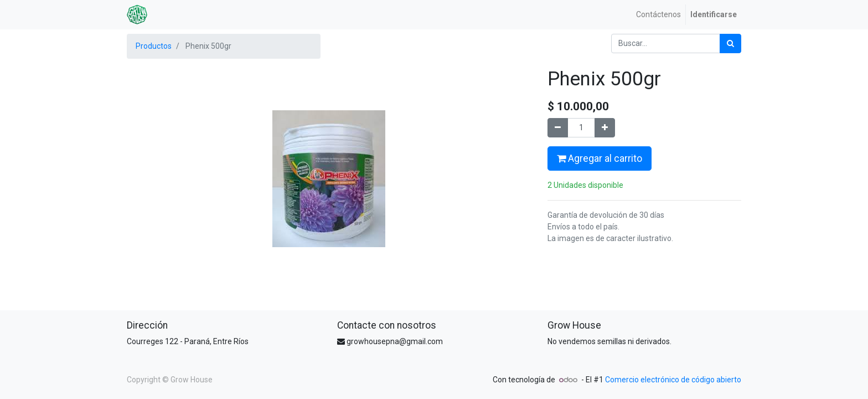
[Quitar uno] (558, 128)
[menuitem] (658, 15)
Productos (154, 46)
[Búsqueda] (730, 44)
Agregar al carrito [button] (600, 158)
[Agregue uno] (605, 128)
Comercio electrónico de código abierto (673, 380)
